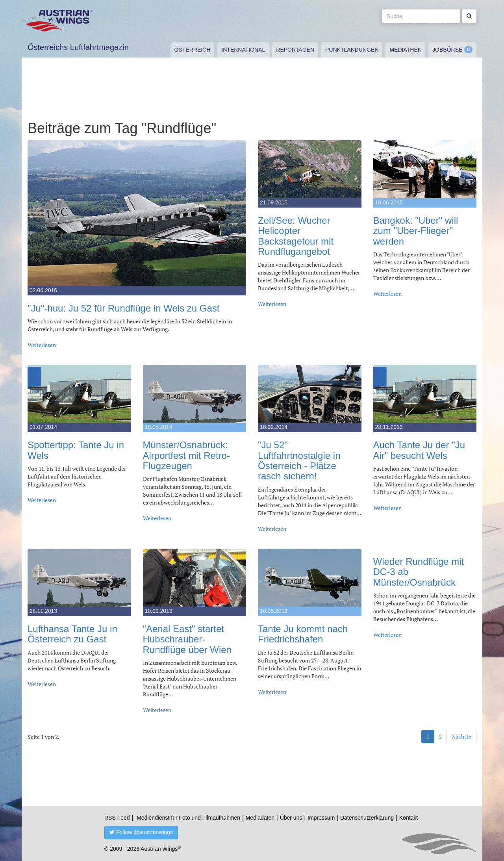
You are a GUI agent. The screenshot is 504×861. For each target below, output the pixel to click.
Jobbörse (447, 50)
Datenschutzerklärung (367, 818)
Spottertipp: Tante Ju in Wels (76, 450)
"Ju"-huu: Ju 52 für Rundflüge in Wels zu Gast (124, 308)
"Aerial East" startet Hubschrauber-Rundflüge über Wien (187, 639)
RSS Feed (117, 818)
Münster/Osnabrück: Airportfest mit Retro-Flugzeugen (186, 455)
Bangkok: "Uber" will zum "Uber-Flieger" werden (416, 231)
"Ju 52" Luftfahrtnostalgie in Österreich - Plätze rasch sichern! (299, 460)
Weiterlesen (42, 345)
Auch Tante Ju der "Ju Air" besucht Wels (419, 450)
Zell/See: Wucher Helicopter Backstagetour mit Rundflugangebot (296, 236)
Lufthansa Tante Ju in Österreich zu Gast (72, 634)
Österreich (193, 50)
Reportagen (295, 50)
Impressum (321, 818)
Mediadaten (260, 818)
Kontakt (409, 818)
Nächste (461, 736)
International (243, 50)
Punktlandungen (352, 50)
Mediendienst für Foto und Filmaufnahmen (188, 818)
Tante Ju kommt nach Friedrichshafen (303, 634)
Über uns (291, 818)
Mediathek (405, 50)
